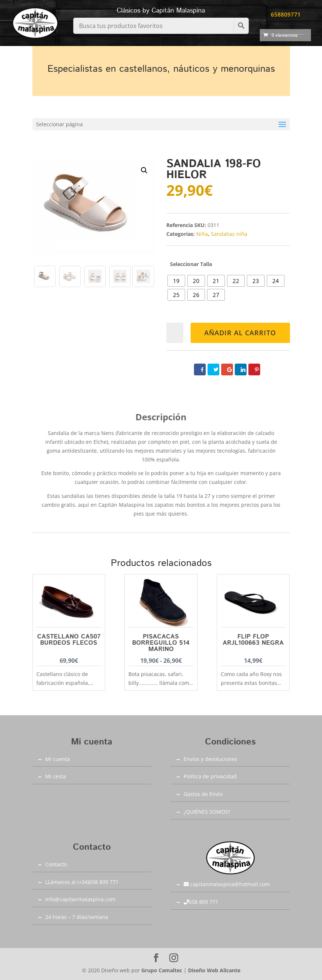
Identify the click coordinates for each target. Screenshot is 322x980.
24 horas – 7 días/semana (77, 917)
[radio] (176, 281)
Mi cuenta (58, 759)
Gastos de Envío (203, 794)
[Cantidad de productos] (175, 333)
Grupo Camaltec (162, 970)
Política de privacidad (210, 776)
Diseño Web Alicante (214, 970)
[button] (144, 170)
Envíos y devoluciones (210, 759)
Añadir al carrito (240, 333)
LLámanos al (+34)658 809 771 (82, 882)
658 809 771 (201, 902)
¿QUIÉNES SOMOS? (207, 812)
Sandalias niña (229, 234)
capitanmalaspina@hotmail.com (227, 884)
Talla (206, 264)
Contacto (56, 864)
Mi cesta (56, 776)
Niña (202, 234)
